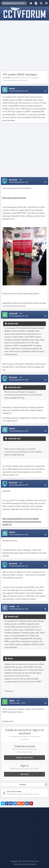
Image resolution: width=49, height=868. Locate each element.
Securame (13, 180)
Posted (19, 91)
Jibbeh (12, 701)
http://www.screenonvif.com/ (14, 198)
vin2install (13, 314)
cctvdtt (12, 607)
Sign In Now (24, 774)
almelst (8, 78)
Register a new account (24, 758)
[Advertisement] (24, 46)
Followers (23, 785)
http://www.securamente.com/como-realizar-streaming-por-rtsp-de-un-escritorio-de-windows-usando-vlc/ (22, 522)
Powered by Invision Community (24, 864)
